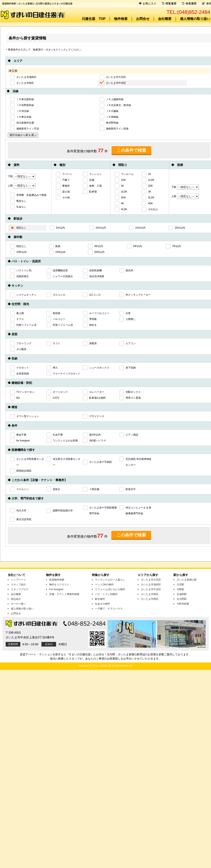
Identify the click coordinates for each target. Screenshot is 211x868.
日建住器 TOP (94, 19)
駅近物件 (100, 599)
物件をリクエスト (59, 585)
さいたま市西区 (150, 599)
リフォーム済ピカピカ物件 (110, 589)
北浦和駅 (182, 594)
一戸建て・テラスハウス (109, 609)
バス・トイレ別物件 (106, 594)
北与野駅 (182, 599)
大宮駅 (180, 585)
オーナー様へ (18, 604)
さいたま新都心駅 (187, 580)
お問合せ (143, 19)
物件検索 (121, 19)
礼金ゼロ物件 (103, 604)
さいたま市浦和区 (151, 585)
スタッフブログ (20, 589)
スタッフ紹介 (18, 585)
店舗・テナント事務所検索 (64, 594)
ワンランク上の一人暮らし (110, 580)
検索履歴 (189, 4)
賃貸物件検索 (57, 580)
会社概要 (165, 19)
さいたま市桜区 (150, 594)
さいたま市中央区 (151, 589)
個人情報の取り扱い (195, 19)
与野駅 (180, 589)
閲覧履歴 (169, 4)
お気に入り (148, 4)
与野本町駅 (183, 604)
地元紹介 (16, 599)
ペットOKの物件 (104, 585)
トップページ (18, 580)
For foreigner (56, 589)
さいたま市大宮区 (151, 580)
